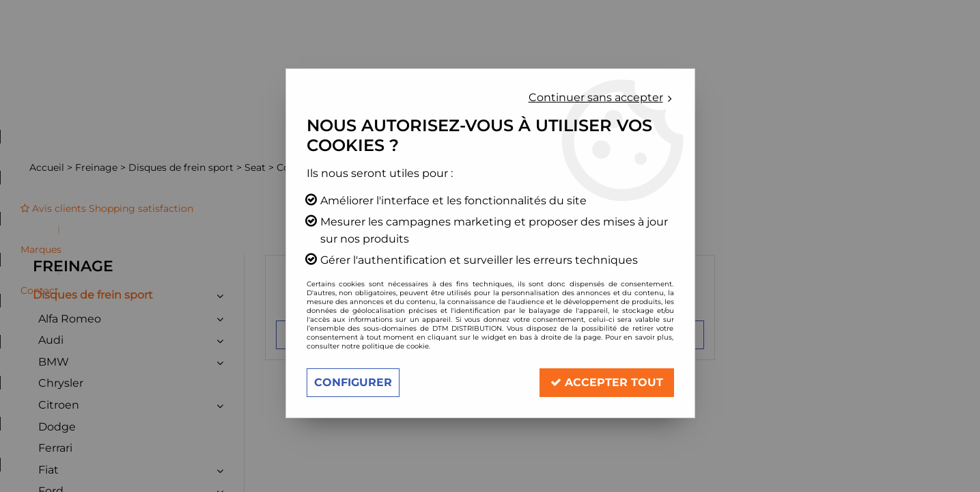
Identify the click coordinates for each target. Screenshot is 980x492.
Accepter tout (607, 382)
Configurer (353, 382)
